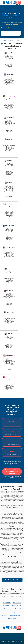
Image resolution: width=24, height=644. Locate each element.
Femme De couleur (18, 599)
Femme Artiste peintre (13, 612)
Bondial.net (4, 641)
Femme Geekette (17, 602)
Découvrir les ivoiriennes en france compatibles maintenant (12, 472)
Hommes (15, 636)
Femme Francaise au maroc (14, 615)
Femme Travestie (12, 618)
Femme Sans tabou (7, 599)
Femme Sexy (6, 606)
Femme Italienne (7, 602)
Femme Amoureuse (8, 609)
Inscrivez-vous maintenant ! (12, 580)
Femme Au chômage (16, 606)
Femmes (9, 636)
